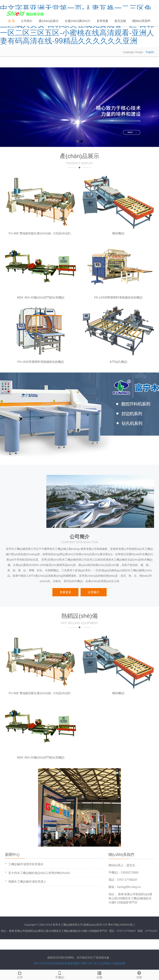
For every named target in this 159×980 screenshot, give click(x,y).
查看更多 (65, 592)
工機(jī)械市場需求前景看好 (26, 864)
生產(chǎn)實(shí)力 (78, 21)
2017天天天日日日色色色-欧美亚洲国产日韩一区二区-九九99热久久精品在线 (79, 963)
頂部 (139, 974)
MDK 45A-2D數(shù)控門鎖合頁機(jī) (41, 297)
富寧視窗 (102, 21)
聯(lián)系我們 (141, 21)
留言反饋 (120, 21)
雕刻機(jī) (118, 233)
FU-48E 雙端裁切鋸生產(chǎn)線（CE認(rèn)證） (41, 233)
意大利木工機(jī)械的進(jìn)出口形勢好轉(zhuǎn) (39, 873)
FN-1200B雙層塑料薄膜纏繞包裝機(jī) (118, 297)
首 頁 (11, 21)
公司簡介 (27, 21)
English (150, 52)
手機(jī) (60, 974)
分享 (20, 974)
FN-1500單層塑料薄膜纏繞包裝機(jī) (41, 362)
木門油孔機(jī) (118, 362)
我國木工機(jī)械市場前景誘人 (27, 882)
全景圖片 (94, 592)
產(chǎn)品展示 (49, 21)
